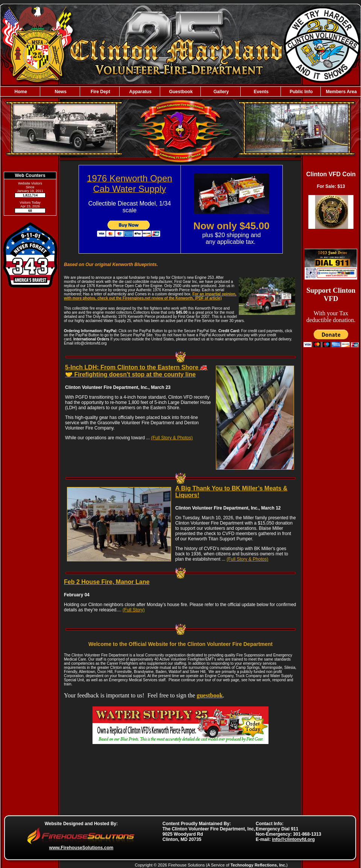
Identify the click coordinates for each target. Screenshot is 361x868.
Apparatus (140, 92)
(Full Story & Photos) (172, 438)
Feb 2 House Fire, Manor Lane (107, 582)
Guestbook (180, 92)
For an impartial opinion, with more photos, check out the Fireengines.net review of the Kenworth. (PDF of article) (150, 296)
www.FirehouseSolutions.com (81, 848)
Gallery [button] (220, 92)
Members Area (341, 92)
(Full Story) (134, 610)
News (60, 92)
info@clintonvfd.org (293, 839)
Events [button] (261, 92)
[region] (180, 91)
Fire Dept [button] (100, 92)
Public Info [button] (301, 92)
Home (20, 92)
